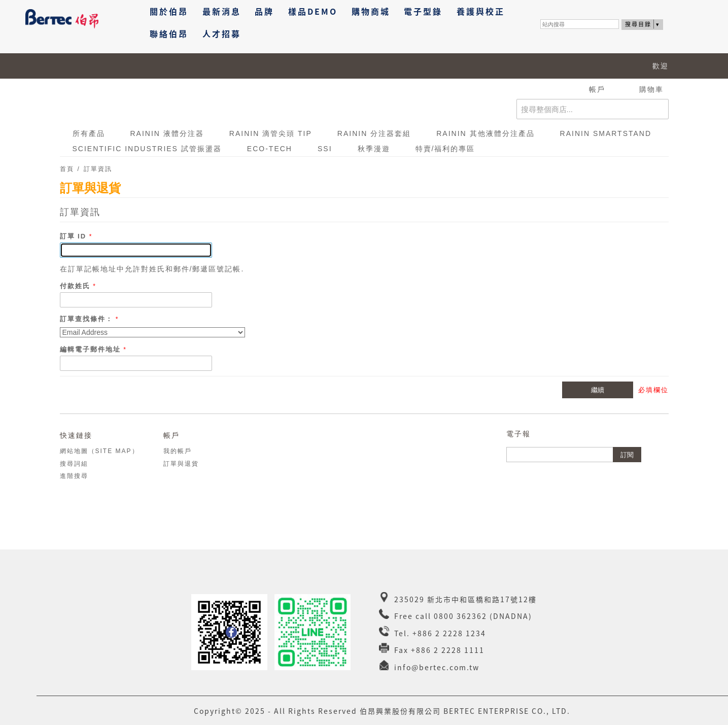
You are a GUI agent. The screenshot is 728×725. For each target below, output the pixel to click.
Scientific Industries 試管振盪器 (147, 149)
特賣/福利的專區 (445, 149)
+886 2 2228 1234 (449, 633)
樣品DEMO (313, 11)
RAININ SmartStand (606, 133)
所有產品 (89, 133)
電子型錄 (423, 11)
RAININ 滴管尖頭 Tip (271, 133)
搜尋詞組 (74, 464)
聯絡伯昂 (169, 33)
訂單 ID (75, 236)
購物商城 (371, 11)
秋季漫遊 (374, 149)
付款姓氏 (77, 286)
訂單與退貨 (181, 464)
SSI (325, 149)
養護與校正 (481, 11)
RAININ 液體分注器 (167, 133)
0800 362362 (460, 616)
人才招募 (222, 33)
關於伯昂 (169, 11)
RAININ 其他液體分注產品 (485, 133)
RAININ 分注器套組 (374, 133)
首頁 (67, 169)
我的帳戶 (178, 451)
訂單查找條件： (86, 319)
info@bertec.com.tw (437, 667)
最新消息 (222, 11)
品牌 (264, 11)
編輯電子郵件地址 (92, 349)
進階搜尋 (74, 476)
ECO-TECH (270, 149)
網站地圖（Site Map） (99, 451)
